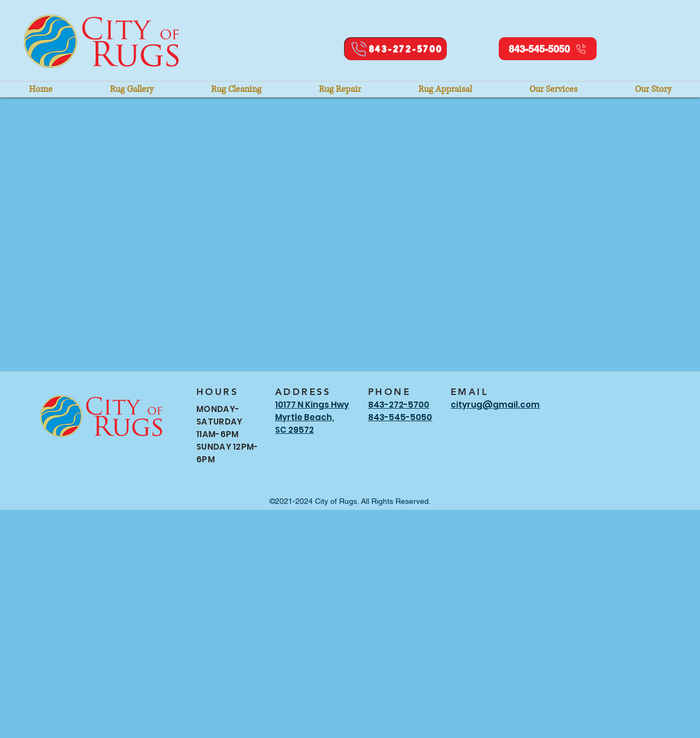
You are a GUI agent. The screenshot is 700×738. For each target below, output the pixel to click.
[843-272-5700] (396, 49)
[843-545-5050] (548, 49)
